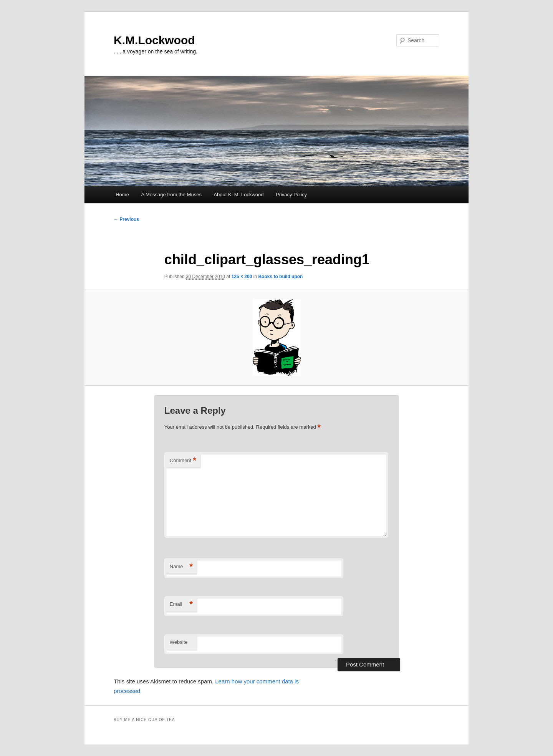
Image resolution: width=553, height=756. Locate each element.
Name (181, 567)
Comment (183, 461)
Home (122, 195)
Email (181, 604)
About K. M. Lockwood (238, 195)
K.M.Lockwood (154, 40)
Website (179, 642)
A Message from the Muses (171, 195)
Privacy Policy (291, 195)
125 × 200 (242, 277)
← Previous (126, 219)
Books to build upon (280, 277)
